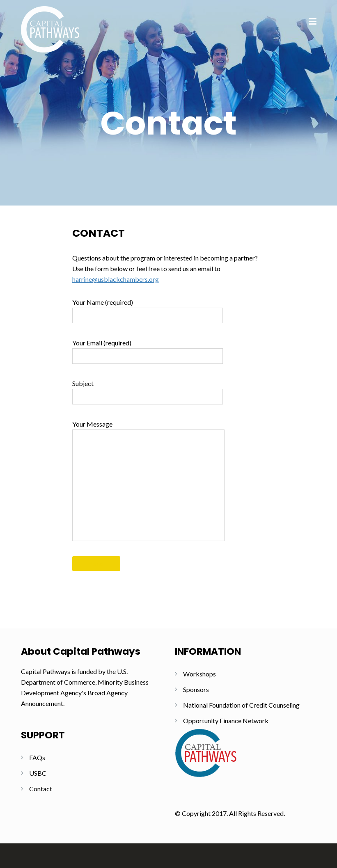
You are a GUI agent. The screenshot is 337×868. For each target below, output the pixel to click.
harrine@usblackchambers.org (116, 279)
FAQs (37, 757)
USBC (38, 773)
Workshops (199, 674)
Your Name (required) (148, 311)
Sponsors (196, 689)
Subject (148, 392)
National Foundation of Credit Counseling (241, 705)
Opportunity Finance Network (226, 721)
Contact (41, 789)
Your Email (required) (148, 351)
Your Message (148, 481)
